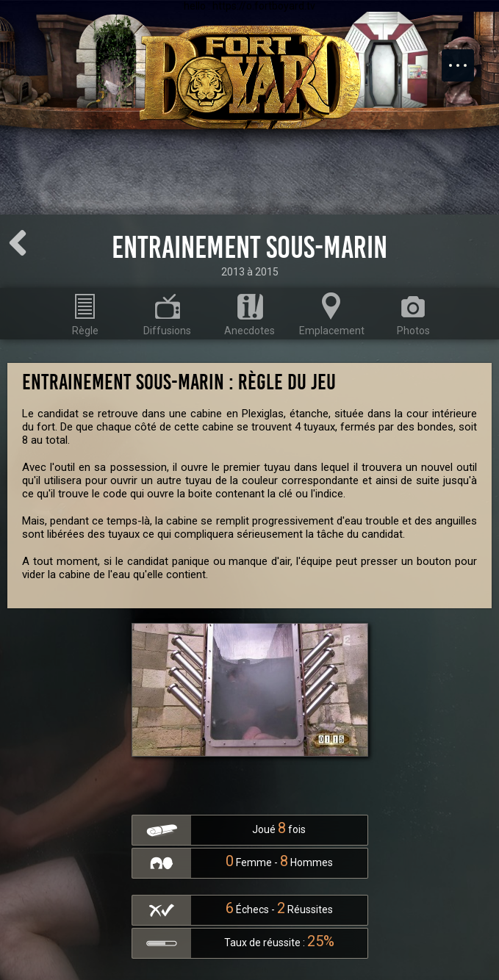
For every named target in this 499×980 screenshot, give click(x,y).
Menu (465, 58)
